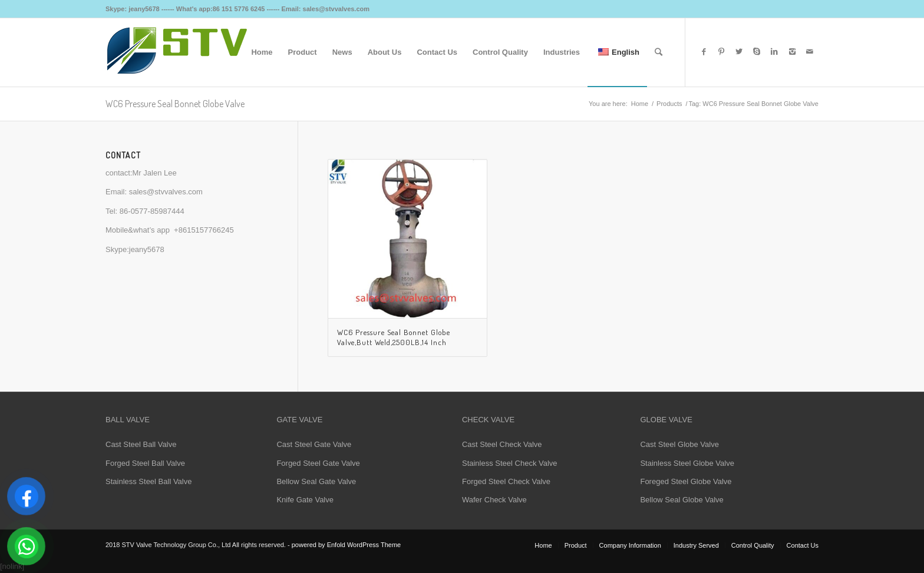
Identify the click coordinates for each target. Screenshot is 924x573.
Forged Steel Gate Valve (318, 463)
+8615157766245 (204, 230)
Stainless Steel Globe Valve (687, 463)
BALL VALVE (128, 420)
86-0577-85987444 (152, 211)
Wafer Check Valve (494, 500)
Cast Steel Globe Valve (679, 444)
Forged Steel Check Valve (506, 481)
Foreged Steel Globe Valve (686, 481)
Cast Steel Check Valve (502, 444)
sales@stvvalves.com (166, 192)
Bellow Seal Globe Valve (682, 500)
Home (640, 104)
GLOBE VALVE (666, 420)
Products (669, 104)
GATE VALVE (299, 420)
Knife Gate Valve (305, 500)
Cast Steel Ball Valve (141, 444)
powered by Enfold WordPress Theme (346, 545)
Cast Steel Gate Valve (314, 444)
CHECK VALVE (488, 420)
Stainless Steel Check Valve (510, 463)
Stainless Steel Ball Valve (148, 481)
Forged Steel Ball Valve (145, 463)
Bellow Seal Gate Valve (316, 481)
